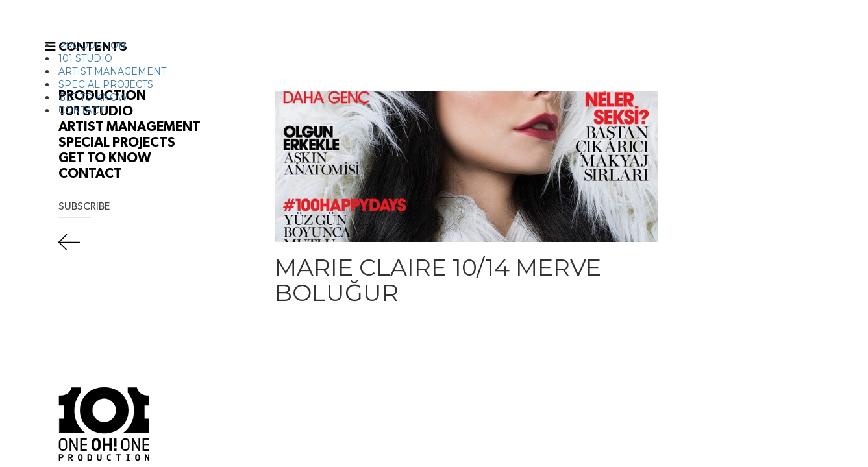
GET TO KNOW (93, 97)
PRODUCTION (92, 45)
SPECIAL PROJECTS (106, 84)
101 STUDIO (85, 58)
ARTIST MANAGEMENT (112, 71)
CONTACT (81, 110)
